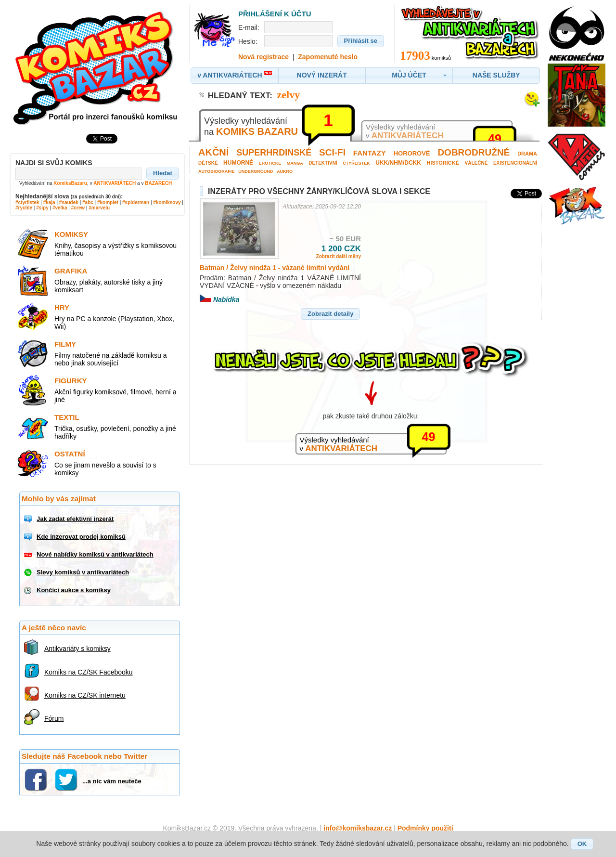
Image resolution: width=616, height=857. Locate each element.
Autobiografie (216, 171)
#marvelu (99, 208)
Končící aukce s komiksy (74, 590)
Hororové (412, 153)
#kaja (49, 202)
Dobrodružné (474, 152)
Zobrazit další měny (339, 256)
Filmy (65, 344)
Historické (443, 163)
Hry (62, 307)
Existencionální (515, 163)
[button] (163, 173)
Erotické (270, 163)
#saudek (69, 202)
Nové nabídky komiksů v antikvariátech (95, 554)
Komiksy (71, 234)
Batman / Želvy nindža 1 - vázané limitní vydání (275, 268)
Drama (527, 154)
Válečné (476, 163)
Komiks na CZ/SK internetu (85, 695)
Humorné (238, 163)
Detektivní (323, 163)
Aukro (285, 171)
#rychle (24, 208)
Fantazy (370, 153)
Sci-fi (332, 152)
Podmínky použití (425, 828)
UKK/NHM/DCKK (398, 163)
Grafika (71, 271)
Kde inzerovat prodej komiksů (81, 537)
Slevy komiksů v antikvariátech (83, 572)
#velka (60, 208)
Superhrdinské (274, 153)
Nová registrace (263, 57)
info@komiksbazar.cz (358, 828)
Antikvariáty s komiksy (77, 649)
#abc (88, 202)
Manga (295, 163)
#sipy (42, 208)
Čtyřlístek (356, 163)
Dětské (208, 163)
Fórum (54, 718)
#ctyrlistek (27, 202)
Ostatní (70, 454)
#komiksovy (167, 202)
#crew (78, 208)
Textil (67, 417)
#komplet (108, 202)
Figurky (71, 381)
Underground (256, 171)
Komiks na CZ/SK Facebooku (89, 672)
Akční (213, 152)
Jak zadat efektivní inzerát (75, 519)
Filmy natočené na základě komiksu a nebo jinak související (110, 359)
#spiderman (136, 202)
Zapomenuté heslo (328, 57)
